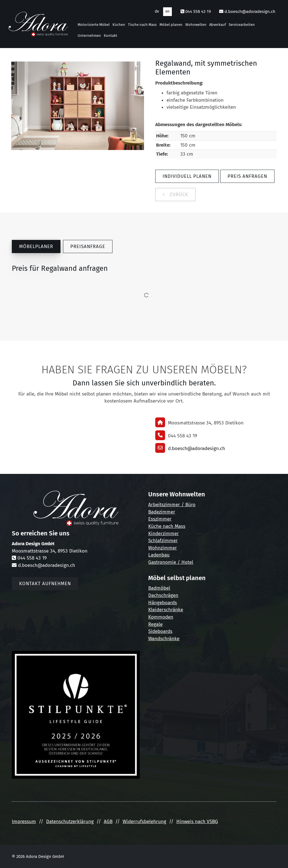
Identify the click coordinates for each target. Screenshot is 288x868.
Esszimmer (160, 519)
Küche (155, 526)
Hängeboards (163, 603)
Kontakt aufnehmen (45, 583)
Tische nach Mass (142, 25)
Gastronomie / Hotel (171, 562)
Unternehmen (89, 36)
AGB (108, 822)
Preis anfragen (247, 176)
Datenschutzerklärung (70, 822)
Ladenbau (159, 555)
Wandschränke (164, 639)
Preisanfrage (88, 246)
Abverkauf (218, 25)
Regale (155, 624)
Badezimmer (162, 512)
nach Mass (173, 526)
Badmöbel (159, 588)
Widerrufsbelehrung (144, 822)
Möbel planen (171, 25)
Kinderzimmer (164, 534)
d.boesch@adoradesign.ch (250, 12)
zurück (178, 194)
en (167, 11)
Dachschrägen (163, 595)
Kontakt (111, 36)
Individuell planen (187, 176)
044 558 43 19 (198, 12)
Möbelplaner (36, 246)
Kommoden (161, 617)
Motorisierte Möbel (94, 25)
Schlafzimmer (163, 541)
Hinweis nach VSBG (197, 822)
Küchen (119, 25)
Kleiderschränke (166, 610)
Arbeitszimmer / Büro (172, 505)
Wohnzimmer (163, 548)
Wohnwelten (196, 25)
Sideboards (160, 631)
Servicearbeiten (242, 25)
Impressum (24, 822)
